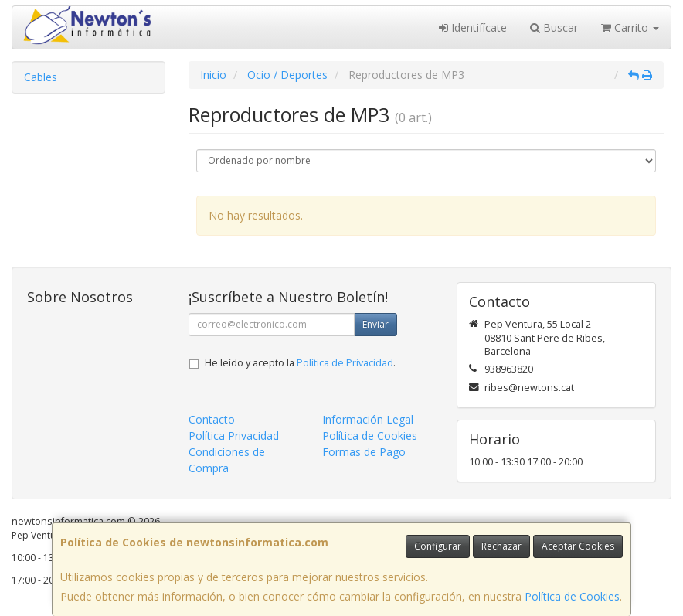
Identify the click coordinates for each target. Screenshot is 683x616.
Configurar (438, 546)
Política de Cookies (572, 596)
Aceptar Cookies (578, 546)
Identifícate (473, 27)
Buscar (554, 27)
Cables (41, 77)
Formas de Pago (364, 452)
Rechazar (501, 546)
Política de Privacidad (345, 363)
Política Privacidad (234, 436)
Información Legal (368, 419)
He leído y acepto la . (300, 363)
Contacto (212, 419)
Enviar (375, 324)
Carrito (630, 27)
